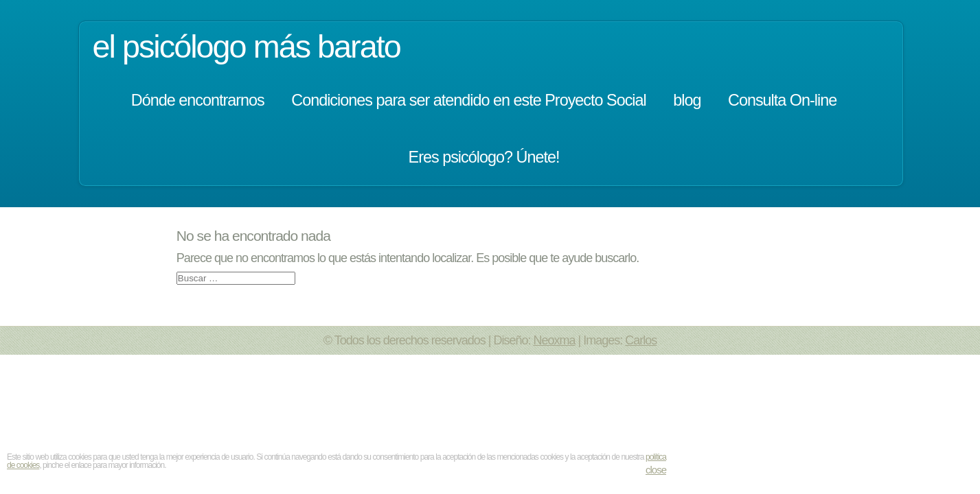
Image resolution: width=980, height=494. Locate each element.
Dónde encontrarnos (198, 100)
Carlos (641, 340)
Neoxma (555, 340)
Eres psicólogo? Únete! (484, 157)
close (656, 470)
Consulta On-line (782, 100)
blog (687, 100)
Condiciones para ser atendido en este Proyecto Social (469, 100)
